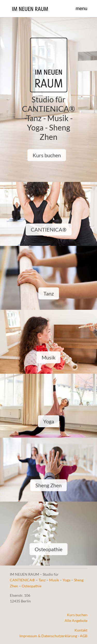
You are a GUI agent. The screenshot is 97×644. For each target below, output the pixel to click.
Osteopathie (48, 549)
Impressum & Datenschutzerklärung (48, 636)
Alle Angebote (76, 620)
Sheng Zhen (48, 485)
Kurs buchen (47, 155)
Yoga (49, 421)
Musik (48, 357)
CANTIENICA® (49, 229)
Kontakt (81, 630)
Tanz (49, 293)
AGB (84, 636)
